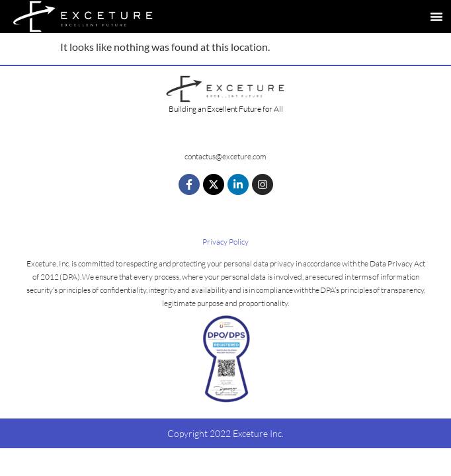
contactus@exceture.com (225, 156)
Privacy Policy (225, 242)
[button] (436, 17)
